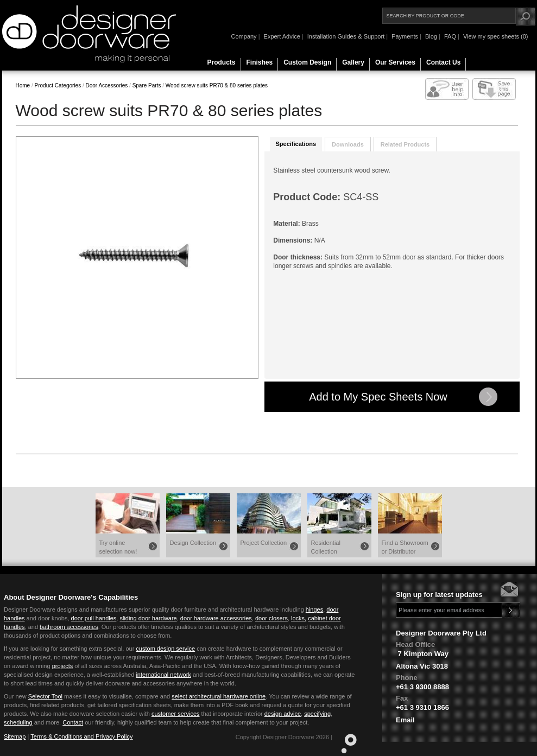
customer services (176, 714)
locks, (299, 618)
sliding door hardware (148, 618)
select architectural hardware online (219, 696)
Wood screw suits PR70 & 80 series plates (217, 85)
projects (63, 666)
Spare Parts (146, 85)
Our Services (395, 62)
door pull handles (94, 618)
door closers (271, 618)
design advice (283, 714)
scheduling (18, 722)
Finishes (260, 62)
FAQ (450, 36)
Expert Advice (282, 36)
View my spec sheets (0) (496, 36)
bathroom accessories (69, 627)
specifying (317, 714)
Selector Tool (45, 696)
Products (222, 62)
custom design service (165, 649)
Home (23, 85)
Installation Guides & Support (346, 36)
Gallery (353, 62)
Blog (431, 36)
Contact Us (443, 62)
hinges (314, 609)
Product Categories (59, 85)
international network (163, 675)
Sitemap (15, 736)
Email (405, 720)
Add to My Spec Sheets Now (378, 397)
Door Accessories (106, 85)
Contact (73, 722)
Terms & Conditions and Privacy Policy (81, 736)
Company (244, 36)
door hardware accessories (216, 618)
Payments (405, 36)
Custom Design (307, 62)
